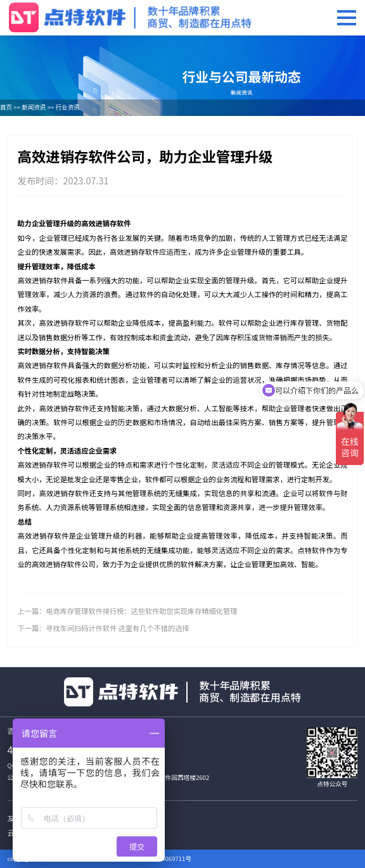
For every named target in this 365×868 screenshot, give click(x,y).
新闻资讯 (34, 107)
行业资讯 (67, 107)
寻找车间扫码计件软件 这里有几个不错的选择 (117, 628)
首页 (6, 107)
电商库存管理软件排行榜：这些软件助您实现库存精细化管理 (141, 611)
